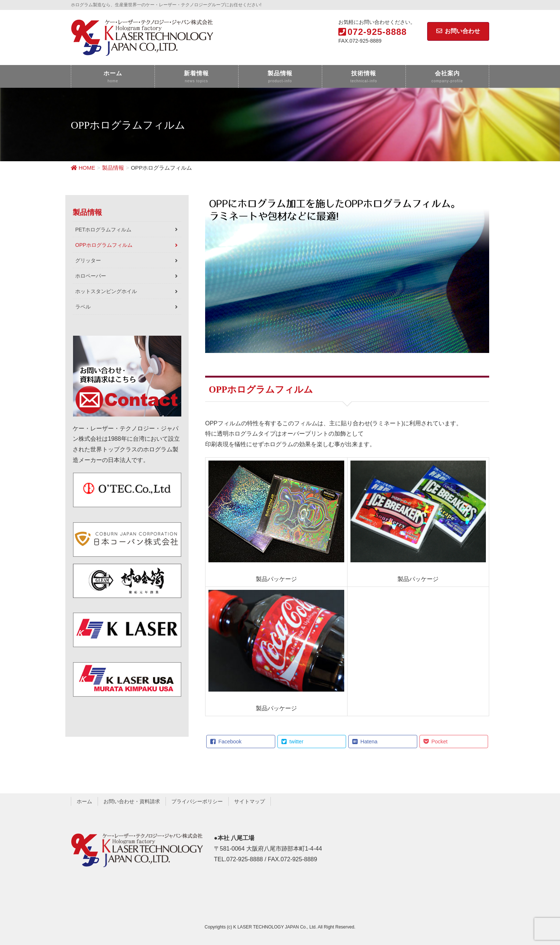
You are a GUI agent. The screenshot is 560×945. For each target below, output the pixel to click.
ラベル (83, 307)
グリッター (88, 260)
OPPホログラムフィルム (104, 245)
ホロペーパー (91, 276)
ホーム (84, 801)
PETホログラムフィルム (103, 230)
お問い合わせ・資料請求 (132, 801)
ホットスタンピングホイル (106, 291)
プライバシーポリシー (197, 801)
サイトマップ (250, 801)
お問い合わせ (458, 31)
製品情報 (87, 212)
